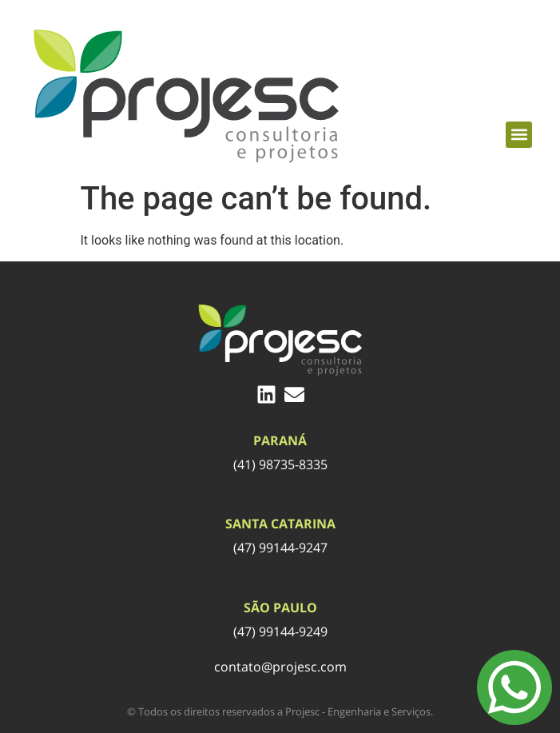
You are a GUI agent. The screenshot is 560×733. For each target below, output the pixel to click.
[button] (519, 135)
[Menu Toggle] (514, 687)
